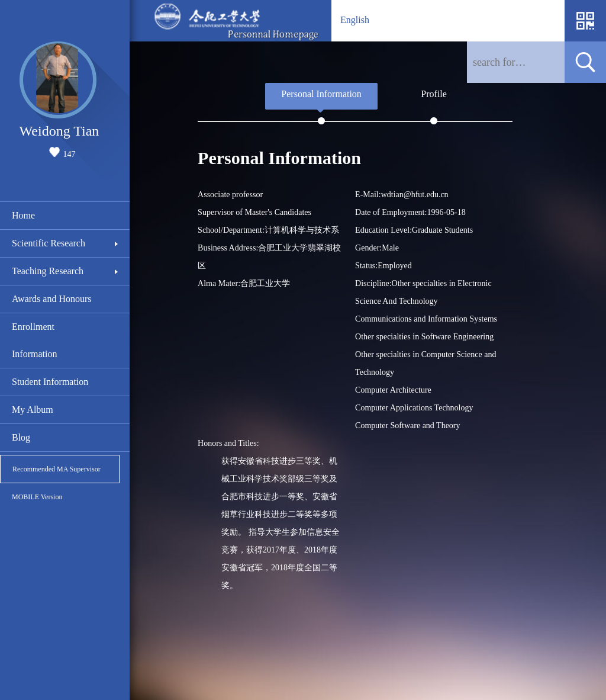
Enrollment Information (34, 340)
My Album (33, 410)
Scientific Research (49, 243)
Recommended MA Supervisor (57, 469)
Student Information (50, 382)
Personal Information (321, 94)
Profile (434, 94)
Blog (21, 437)
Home (23, 215)
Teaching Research (48, 271)
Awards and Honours (52, 299)
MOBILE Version (37, 497)
